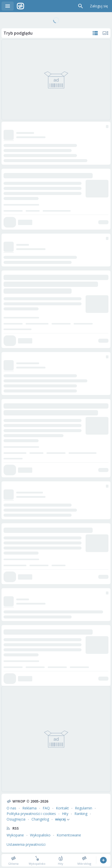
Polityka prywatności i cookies (31, 814)
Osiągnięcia (16, 819)
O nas (11, 808)
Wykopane (15, 835)
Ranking (81, 814)
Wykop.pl (20, 6)
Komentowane (69, 835)
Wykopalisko (40, 835)
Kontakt (62, 808)
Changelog (40, 819)
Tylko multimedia (105, 33)
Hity (65, 814)
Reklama (29, 808)
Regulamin (84, 808)
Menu (8, 6)
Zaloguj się (99, 6)
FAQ (46, 808)
